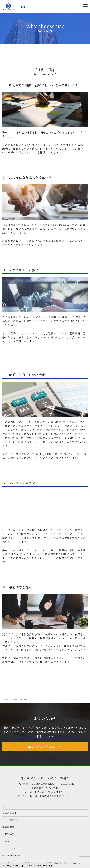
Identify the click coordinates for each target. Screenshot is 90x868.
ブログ (6, 841)
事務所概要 (8, 827)
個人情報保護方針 (12, 855)
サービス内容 (10, 820)
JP (17, 7)
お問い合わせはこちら (45, 746)
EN (23, 7)
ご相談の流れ (10, 834)
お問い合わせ (10, 848)
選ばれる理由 (10, 813)
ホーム (6, 806)
